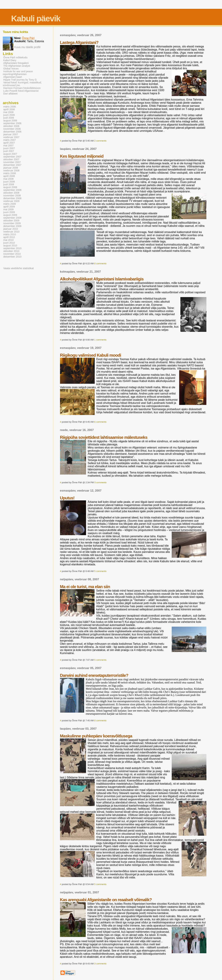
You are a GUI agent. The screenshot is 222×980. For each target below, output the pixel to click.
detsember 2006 (12, 132)
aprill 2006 (9, 109)
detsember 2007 (12, 165)
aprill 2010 (9, 237)
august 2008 (10, 187)
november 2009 (12, 223)
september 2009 (12, 218)
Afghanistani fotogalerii (16, 63)
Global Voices (11, 69)
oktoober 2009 (11, 221)
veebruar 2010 (11, 232)
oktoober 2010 (11, 251)
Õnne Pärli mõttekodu (15, 57)
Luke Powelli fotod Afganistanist (21, 91)
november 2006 (12, 129)
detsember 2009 (12, 226)
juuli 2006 (9, 118)
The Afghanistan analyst (17, 66)
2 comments (100, 141)
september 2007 (12, 157)
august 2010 (10, 246)
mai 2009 (8, 209)
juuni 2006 (9, 115)
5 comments (100, 571)
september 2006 (12, 123)
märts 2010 (10, 234)
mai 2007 (8, 146)
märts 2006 (10, 107)
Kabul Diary (10, 60)
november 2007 (12, 162)
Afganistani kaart (13, 77)
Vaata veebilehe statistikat (18, 268)
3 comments (100, 964)
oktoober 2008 (11, 193)
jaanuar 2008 (11, 168)
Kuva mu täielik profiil (27, 47)
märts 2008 (10, 173)
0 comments (100, 263)
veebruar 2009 (11, 201)
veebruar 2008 (11, 171)
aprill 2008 (9, 176)
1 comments (100, 340)
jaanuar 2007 (11, 134)
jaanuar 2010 (11, 229)
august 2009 (10, 215)
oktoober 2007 (11, 159)
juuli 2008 (9, 184)
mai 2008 (8, 179)
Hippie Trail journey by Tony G (20, 80)
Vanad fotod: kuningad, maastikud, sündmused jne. (22, 84)
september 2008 (12, 190)
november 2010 (12, 254)
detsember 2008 (12, 198)
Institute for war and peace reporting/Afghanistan (18, 73)
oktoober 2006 (11, 126)
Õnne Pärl (28, 38)
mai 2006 (8, 112)
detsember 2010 (12, 257)
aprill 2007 (9, 143)
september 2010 (12, 248)
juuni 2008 (9, 182)
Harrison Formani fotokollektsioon (22, 88)
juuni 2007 (9, 148)
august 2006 (10, 121)
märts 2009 (10, 204)
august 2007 (10, 154)
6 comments (100, 422)
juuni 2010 (9, 243)
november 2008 (12, 196)
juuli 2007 (9, 151)
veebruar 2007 (11, 137)
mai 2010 (8, 240)
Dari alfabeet (10, 94)
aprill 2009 (9, 207)
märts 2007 (10, 140)
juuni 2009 (9, 212)
